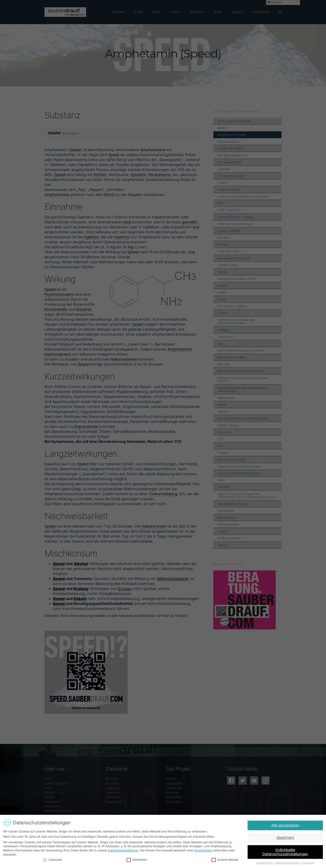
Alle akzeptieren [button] (286, 825)
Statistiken (137, 859)
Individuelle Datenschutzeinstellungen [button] (284, 852)
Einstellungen (203, 850)
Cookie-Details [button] (264, 862)
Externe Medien (224, 859)
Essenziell (54, 859)
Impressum (306, 862)
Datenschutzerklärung (123, 850)
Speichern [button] (286, 838)
